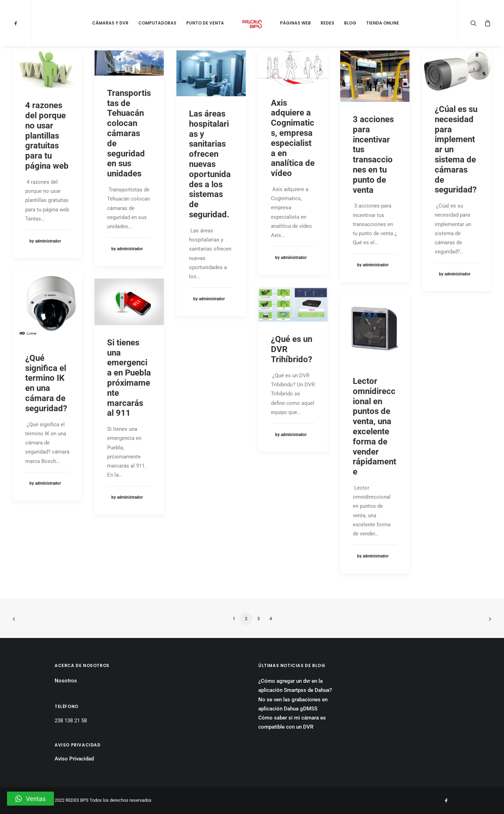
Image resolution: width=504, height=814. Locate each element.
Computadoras (157, 23)
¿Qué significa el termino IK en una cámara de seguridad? (46, 383)
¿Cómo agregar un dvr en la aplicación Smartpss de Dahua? (295, 686)
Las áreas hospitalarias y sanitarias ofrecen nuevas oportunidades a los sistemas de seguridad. (210, 164)
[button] (30, 799)
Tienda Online (383, 23)
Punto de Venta (205, 23)
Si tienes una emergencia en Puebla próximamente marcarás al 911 (129, 378)
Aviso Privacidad (74, 759)
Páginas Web (295, 23)
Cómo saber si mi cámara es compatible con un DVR (292, 722)
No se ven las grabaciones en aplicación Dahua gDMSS (293, 704)
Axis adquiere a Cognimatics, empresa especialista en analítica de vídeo (293, 138)
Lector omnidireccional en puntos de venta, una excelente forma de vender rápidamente (374, 426)
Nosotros (66, 681)
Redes (327, 23)
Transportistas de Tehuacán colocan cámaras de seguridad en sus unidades (129, 133)
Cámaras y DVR (110, 23)
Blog (350, 23)
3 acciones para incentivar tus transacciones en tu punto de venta (373, 155)
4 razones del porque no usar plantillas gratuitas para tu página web (47, 136)
